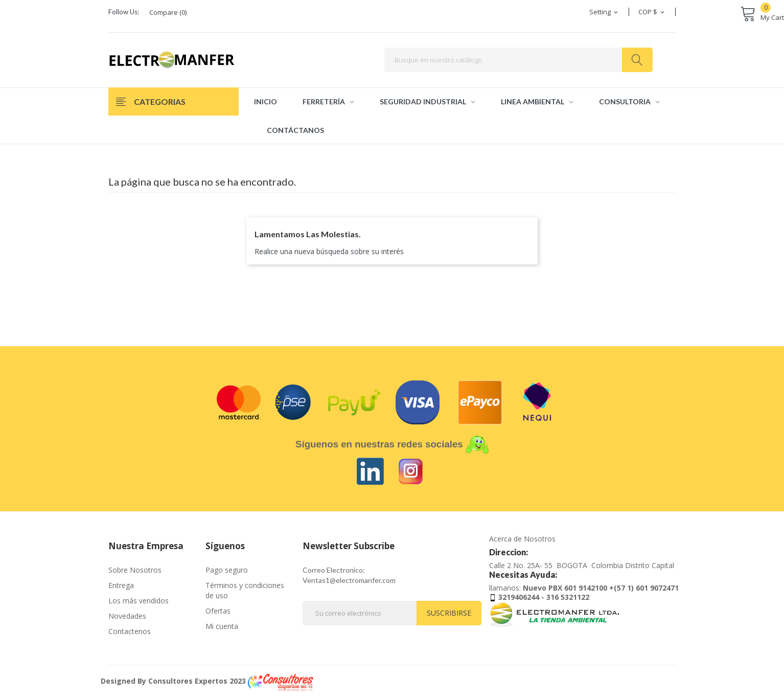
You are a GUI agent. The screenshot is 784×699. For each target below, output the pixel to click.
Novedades (127, 616)
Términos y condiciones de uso (245, 590)
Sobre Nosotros (135, 570)
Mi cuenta (222, 626)
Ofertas (218, 611)
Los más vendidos (139, 601)
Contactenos (130, 631)
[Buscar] (518, 60)
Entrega (121, 585)
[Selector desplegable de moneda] (652, 12)
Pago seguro (227, 570)
